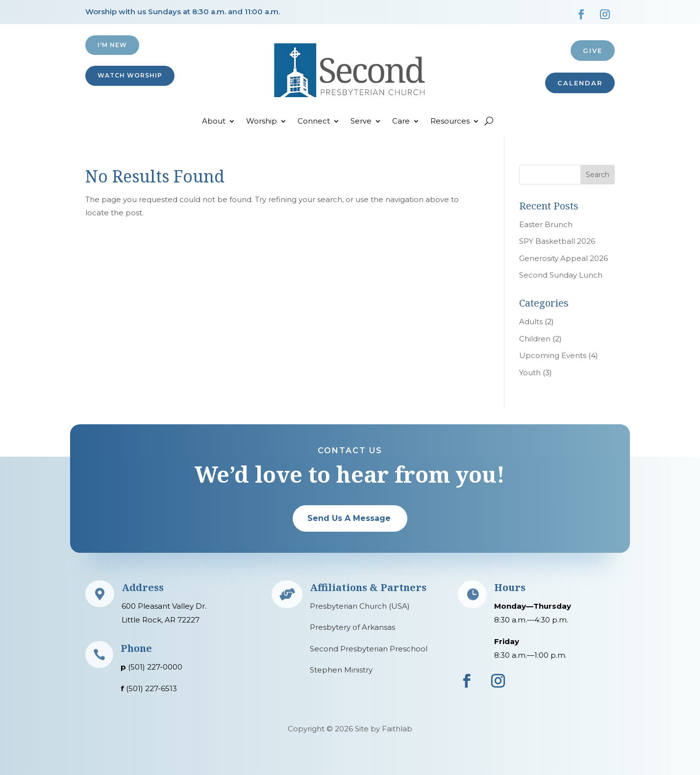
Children (535, 339)
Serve (361, 122)
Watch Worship (130, 75)
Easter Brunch (546, 224)
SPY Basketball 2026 (557, 241)
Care (401, 122)
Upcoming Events (553, 355)
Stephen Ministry (341, 670)
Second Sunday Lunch (561, 275)
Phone (136, 648)
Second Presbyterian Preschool (369, 649)
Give (593, 51)
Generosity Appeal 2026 (563, 258)
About (214, 122)
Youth (530, 373)
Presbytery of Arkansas (352, 627)
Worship (262, 122)
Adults (531, 322)
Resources (450, 122)
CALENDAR (580, 83)
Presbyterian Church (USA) (360, 606)
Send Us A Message (349, 518)
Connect (314, 122)
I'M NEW (112, 45)
